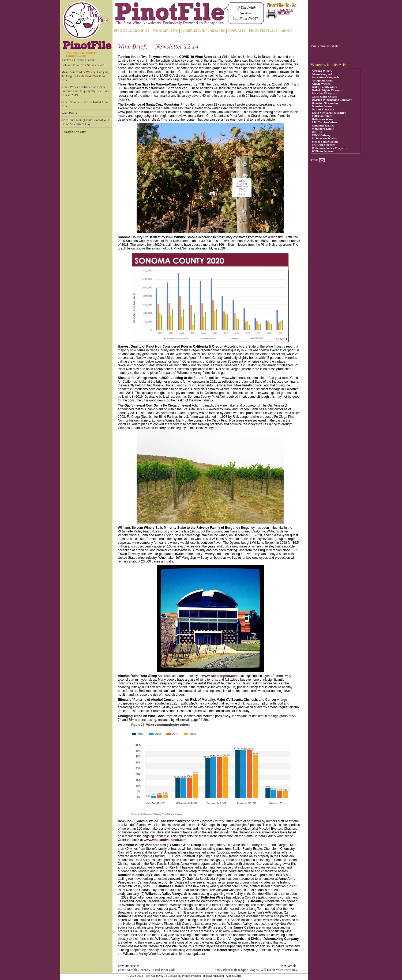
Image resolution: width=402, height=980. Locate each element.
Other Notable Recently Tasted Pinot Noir (85, 104)
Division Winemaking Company (332, 100)
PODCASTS (237, 31)
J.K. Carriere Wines (324, 122)
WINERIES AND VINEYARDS (203, 31)
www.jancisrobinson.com (137, 112)
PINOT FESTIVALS (263, 31)
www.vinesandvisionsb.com (165, 840)
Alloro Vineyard (322, 74)
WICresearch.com (259, 92)
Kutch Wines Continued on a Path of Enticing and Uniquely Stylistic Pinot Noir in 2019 (85, 91)
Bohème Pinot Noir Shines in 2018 (84, 65)
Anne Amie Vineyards (326, 77)
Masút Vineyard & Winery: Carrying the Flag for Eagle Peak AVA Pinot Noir (85, 76)
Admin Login (234, 976)
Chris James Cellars (324, 96)
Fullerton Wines (322, 116)
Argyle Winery (321, 84)
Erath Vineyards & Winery (329, 113)
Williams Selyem (322, 151)
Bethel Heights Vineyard (327, 90)
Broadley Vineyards (324, 93)
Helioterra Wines (323, 119)
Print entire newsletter (325, 46)
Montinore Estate (323, 129)
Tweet (315, 160)
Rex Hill (317, 132)
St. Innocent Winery (324, 138)
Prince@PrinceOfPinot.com (208, 976)
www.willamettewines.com (243, 931)
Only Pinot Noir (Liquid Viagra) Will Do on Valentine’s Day (85, 122)
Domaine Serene (322, 106)
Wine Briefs (69, 113)
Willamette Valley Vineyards (330, 148)
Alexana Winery (322, 71)
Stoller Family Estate (325, 141)
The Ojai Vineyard (324, 145)
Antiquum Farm (322, 80)
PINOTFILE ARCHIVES (132, 31)
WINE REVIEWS (165, 31)
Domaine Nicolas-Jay (325, 103)
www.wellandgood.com (220, 676)
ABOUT (286, 31)
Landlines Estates (323, 125)
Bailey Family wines (324, 87)
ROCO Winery (321, 135)
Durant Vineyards (323, 109)
